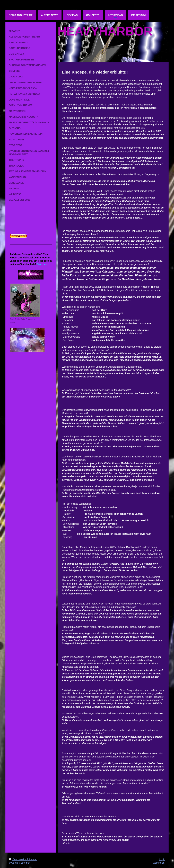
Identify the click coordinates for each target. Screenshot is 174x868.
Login (162, 859)
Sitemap (33, 859)
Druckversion (18, 859)
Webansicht (159, 863)
